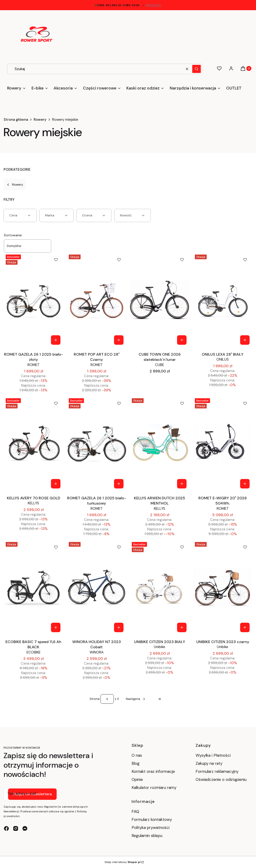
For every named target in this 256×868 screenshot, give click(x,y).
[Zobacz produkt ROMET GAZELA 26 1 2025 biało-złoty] (56, 340)
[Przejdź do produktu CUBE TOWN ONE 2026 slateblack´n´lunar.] (160, 300)
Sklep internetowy (123, 862)
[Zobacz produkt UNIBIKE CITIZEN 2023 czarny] (245, 627)
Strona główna (16, 120)
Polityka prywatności (151, 828)
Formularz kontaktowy (152, 819)
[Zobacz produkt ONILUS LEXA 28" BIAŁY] (245, 340)
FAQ (135, 811)
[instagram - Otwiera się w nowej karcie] (16, 828)
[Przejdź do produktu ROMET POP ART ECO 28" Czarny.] (96, 300)
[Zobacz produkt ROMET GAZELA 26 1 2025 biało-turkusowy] (119, 484)
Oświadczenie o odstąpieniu (222, 779)
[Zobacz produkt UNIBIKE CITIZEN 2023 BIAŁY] (182, 627)
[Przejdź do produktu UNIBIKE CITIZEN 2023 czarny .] (223, 587)
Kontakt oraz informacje (153, 771)
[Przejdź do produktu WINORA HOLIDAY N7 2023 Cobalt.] (96, 587)
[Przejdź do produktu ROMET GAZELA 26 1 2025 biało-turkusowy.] (96, 444)
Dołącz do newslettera (32, 794)
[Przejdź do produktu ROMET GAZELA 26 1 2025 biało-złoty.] (33, 300)
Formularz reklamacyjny (217, 771)
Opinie (137, 779)
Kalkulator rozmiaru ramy (154, 787)
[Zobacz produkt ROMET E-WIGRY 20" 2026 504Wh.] (245, 484)
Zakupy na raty (209, 763)
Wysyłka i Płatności (213, 755)
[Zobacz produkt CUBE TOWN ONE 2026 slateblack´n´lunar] (182, 340)
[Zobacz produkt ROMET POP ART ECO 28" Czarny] (119, 340)
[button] (197, 69)
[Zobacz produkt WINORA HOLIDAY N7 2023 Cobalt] (119, 627)
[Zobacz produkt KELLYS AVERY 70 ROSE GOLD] (56, 484)
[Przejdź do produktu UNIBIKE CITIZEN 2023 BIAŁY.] (160, 587)
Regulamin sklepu (147, 836)
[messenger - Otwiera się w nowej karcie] (25, 828)
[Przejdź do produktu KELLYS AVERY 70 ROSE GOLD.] (33, 444)
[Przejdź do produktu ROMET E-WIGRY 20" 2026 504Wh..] (223, 444)
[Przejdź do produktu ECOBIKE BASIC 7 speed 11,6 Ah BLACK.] (33, 587)
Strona (95, 699)
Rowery (40, 120)
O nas (137, 755)
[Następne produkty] (136, 699)
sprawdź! (153, 5)
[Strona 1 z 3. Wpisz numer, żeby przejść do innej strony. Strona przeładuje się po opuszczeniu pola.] (107, 699)
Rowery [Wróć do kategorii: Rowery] (15, 185)
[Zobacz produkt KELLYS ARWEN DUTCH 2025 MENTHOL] (182, 484)
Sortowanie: (13, 235)
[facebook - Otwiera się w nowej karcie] (6, 828)
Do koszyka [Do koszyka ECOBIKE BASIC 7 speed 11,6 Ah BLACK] (56, 627)
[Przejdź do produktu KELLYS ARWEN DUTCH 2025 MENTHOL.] (160, 444)
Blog (136, 763)
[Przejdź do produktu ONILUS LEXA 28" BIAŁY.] (223, 300)
